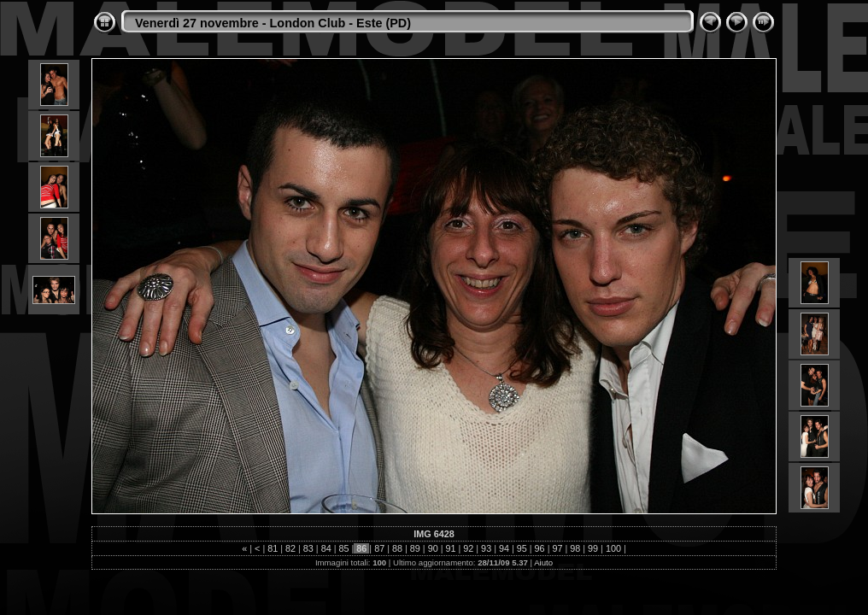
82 (290, 548)
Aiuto (543, 562)
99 (593, 548)
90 (433, 548)
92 (468, 548)
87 (379, 548)
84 (326, 548)
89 (415, 548)
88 (397, 548)
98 (575, 548)
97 (557, 548)
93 (486, 548)
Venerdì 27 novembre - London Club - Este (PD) (273, 23)
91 (450, 548)
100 (613, 548)
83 (308, 548)
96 (540, 548)
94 (504, 548)
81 (273, 548)
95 (522, 548)
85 (344, 548)
